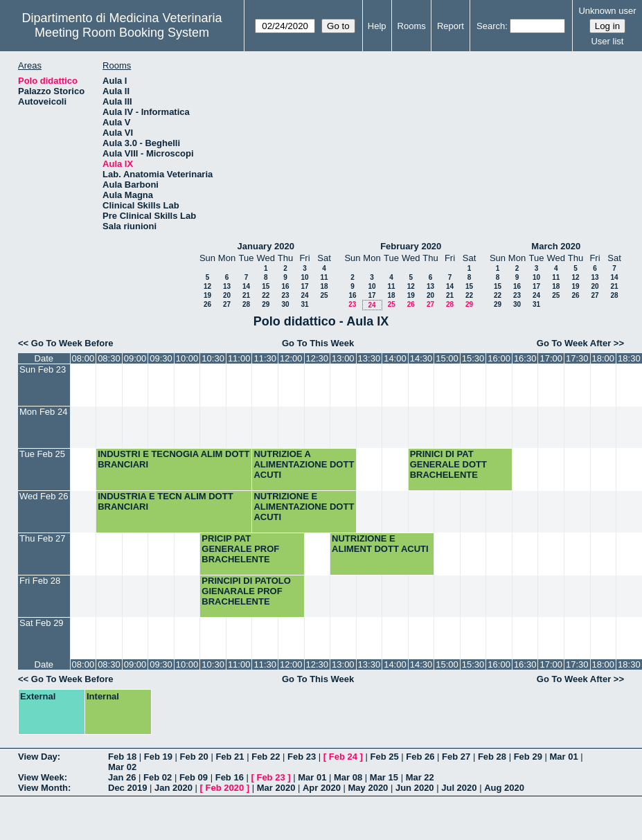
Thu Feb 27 (43, 538)
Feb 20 (194, 757)
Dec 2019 (127, 788)
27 (227, 304)
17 (304, 286)
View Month (43, 788)
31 (304, 304)
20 (227, 295)
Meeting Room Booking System (122, 33)
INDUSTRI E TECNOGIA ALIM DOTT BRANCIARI (173, 459)
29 (266, 304)
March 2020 (556, 246)
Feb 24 (343, 757)
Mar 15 (384, 777)
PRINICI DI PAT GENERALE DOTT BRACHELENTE (448, 464)
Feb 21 (230, 757)
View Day (38, 757)
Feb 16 (230, 777)
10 (304, 277)
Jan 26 (122, 777)
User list (607, 41)
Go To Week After (574, 343)
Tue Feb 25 (42, 454)
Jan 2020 (173, 788)
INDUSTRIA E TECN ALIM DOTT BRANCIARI (165, 501)
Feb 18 (122, 757)
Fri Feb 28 (40, 581)
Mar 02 (122, 767)
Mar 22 (420, 777)
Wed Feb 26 (44, 496)
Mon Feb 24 (43, 412)
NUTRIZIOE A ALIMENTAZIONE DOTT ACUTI (304, 464)
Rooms (412, 26)
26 (207, 304)
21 (246, 295)
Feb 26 (420, 757)
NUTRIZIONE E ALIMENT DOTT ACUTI (380, 544)
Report (451, 26)
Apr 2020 (322, 788)
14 (246, 286)
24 (304, 295)
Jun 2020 (415, 788)
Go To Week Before (72, 343)
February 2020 (411, 246)
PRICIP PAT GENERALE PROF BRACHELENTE (240, 549)
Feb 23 (302, 757)
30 (285, 304)
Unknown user (607, 11)
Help (377, 26)
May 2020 (368, 788)
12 (207, 286)
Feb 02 (158, 777)
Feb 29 (528, 757)
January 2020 (266, 246)
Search (491, 26)
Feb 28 (492, 757)
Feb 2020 (225, 788)
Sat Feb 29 (42, 623)
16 (285, 286)
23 (285, 295)
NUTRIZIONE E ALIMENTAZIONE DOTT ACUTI (304, 507)
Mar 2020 (276, 788)
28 (246, 304)
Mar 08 (348, 777)
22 (266, 295)
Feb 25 (384, 757)
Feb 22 (266, 757)
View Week (41, 777)
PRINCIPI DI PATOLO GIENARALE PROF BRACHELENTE (246, 591)
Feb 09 (194, 777)
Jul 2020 (459, 788)
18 (324, 286)
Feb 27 (456, 757)
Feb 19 (158, 757)
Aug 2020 (504, 788)
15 (266, 286)
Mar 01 (563, 757)
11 (324, 277)
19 (207, 295)
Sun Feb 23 (43, 369)
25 (324, 295)
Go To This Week (318, 343)
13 (227, 286)
